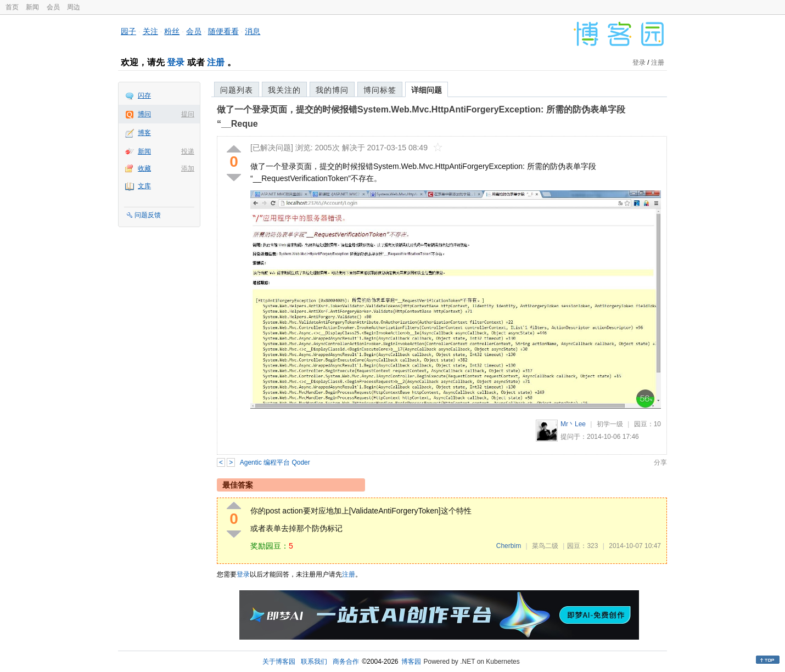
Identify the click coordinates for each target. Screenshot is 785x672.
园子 (128, 31)
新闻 (32, 7)
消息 (253, 31)
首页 (12, 7)
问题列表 (237, 90)
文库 (144, 186)
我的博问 (332, 90)
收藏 (144, 168)
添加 (188, 168)
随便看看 (223, 31)
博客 (144, 133)
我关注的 (284, 90)
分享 (660, 462)
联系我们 (314, 662)
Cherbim (509, 546)
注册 (216, 62)
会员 (53, 7)
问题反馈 (148, 215)
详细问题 (427, 90)
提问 (188, 114)
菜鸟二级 (545, 546)
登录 (176, 62)
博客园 (411, 662)
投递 (188, 151)
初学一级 (610, 424)
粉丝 (172, 31)
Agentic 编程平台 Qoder (275, 462)
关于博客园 (279, 662)
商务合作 (346, 662)
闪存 (144, 95)
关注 (150, 31)
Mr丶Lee (573, 424)
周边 (74, 7)
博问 (144, 114)
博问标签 (380, 90)
